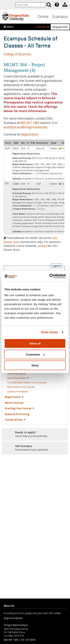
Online (43, 17)
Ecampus (60, 17)
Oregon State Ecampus (16, 625)
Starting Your (20, 408)
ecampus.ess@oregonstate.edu (26, 127)
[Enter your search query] (31, 5)
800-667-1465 (30, 123)
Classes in (17, 392)
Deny (35, 365)
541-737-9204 (28, 640)
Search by (16, 374)
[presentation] (57, 5)
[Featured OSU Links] (57, 5)
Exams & (17, 414)
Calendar (42, 27)
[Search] (49, 5)
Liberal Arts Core (21, 387)
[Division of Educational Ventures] (65, 5)
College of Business (17, 54)
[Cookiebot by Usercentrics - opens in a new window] (50, 276)
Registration (30, 134)
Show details (50, 332)
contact (42, 246)
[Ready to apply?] (35, 434)
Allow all (35, 343)
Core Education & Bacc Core (27, 383)
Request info (60, 27)
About (14, 403)
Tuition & (15, 420)
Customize (35, 354)
